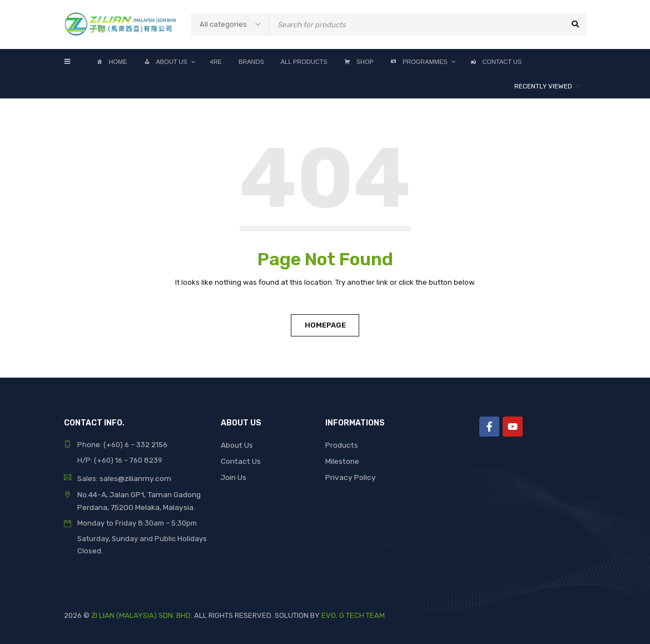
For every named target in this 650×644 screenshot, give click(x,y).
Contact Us (240, 460)
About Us (237, 445)
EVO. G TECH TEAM (353, 614)
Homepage (325, 325)
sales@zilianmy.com (133, 478)
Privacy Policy (349, 476)
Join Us (234, 476)
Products (341, 445)
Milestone (342, 460)
